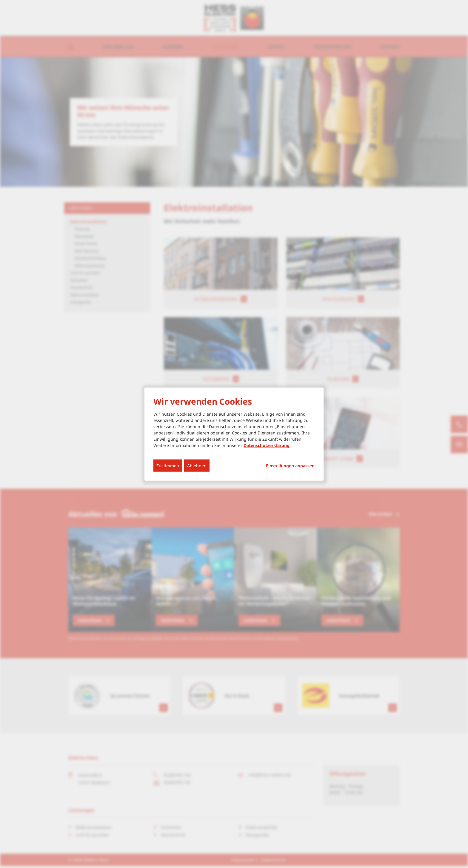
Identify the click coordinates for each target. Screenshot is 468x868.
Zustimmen (168, 466)
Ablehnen (197, 466)
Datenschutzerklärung (267, 445)
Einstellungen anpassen (290, 466)
